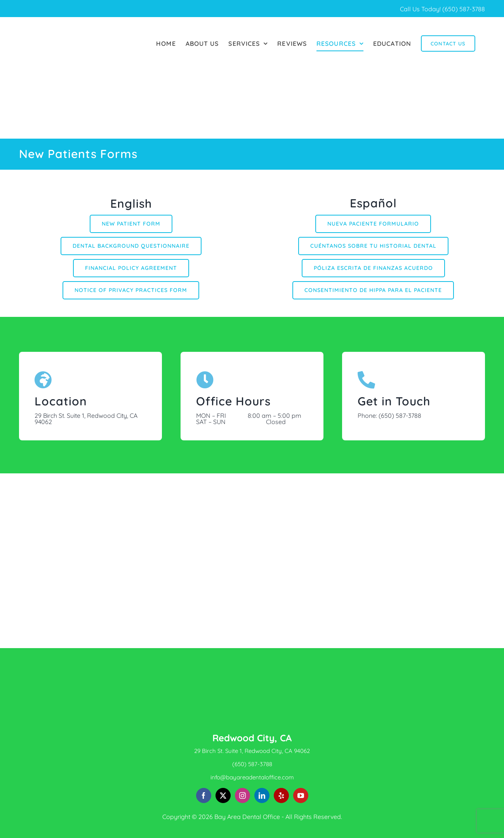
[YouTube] (301, 795)
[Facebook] (204, 795)
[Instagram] (242, 795)
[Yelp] (281, 795)
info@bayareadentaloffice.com (252, 777)
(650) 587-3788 (464, 9)
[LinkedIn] (262, 795)
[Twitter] (223, 795)
